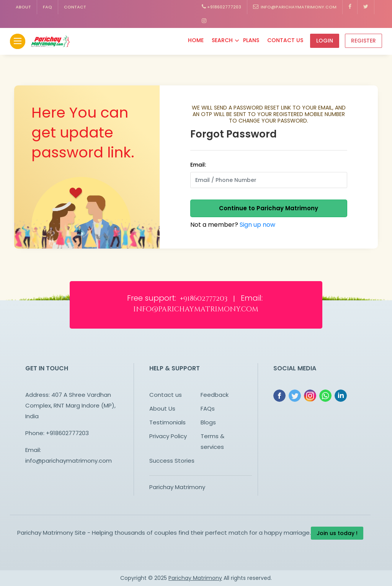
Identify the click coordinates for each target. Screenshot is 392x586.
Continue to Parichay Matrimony (269, 208)
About (23, 7)
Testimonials (167, 422)
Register (363, 41)
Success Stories (172, 461)
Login (325, 41)
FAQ (47, 7)
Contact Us (285, 40)
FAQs (208, 408)
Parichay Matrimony (177, 487)
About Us (162, 408)
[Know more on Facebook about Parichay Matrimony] (350, 7)
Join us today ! (337, 533)
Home (196, 40)
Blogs (208, 422)
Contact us (166, 395)
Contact (75, 7)
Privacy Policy (168, 436)
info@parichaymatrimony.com (295, 7)
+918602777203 (221, 7)
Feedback (215, 395)
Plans (251, 40)
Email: (198, 165)
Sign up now (257, 225)
